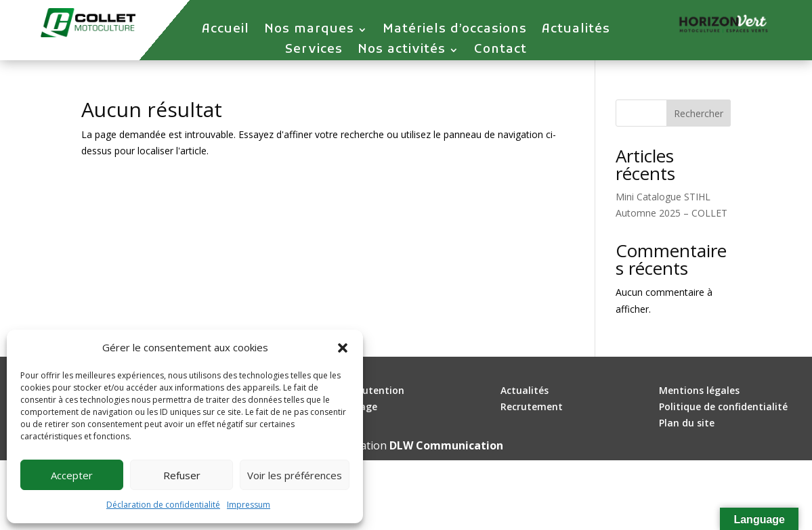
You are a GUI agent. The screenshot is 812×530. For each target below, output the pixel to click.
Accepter (72, 475)
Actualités (576, 31)
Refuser (182, 475)
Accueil (226, 31)
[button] (343, 348)
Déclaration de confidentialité (163, 505)
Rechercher (699, 113)
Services (314, 51)
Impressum (249, 505)
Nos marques (309, 31)
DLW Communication (446, 445)
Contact (500, 51)
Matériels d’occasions (455, 31)
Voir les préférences (295, 475)
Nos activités (402, 51)
